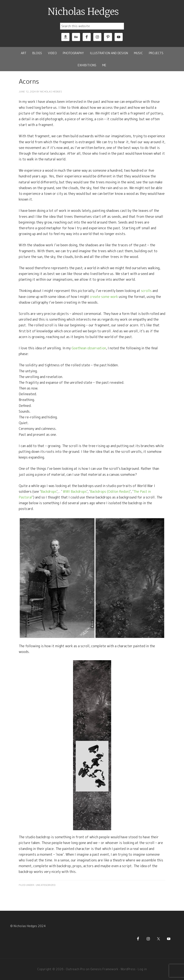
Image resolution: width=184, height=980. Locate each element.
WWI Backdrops (75, 491)
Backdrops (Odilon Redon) (110, 491)
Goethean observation (89, 348)
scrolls (146, 291)
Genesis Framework (104, 969)
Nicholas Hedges (83, 12)
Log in (142, 969)
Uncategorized (46, 885)
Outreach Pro (75, 969)
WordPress (128, 969)
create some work (104, 297)
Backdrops (49, 491)
